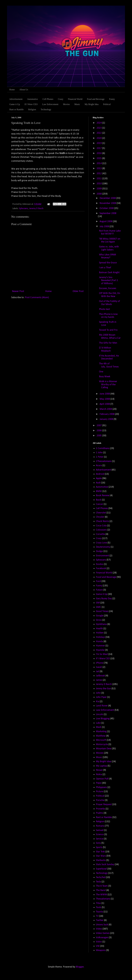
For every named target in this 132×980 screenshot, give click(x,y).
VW (98, 946)
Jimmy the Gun (103, 689)
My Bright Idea (92, 104)
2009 (99, 189)
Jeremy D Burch (36, 209)
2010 (99, 184)
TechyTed (101, 877)
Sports (99, 847)
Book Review (103, 496)
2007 (99, 426)
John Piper (101, 697)
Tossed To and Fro (108, 330)
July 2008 (105, 227)
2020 (99, 138)
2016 (99, 153)
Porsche (100, 800)
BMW (99, 491)
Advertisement (16, 99)
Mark (99, 727)
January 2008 (107, 419)
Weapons (101, 950)
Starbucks (101, 860)
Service (100, 839)
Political (107, 104)
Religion (32, 109)
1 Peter (100, 457)
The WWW (101, 895)
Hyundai (100, 650)
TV (97, 916)
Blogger (80, 967)
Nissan (99, 770)
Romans (100, 826)
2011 (99, 179)
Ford (98, 581)
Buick (99, 500)
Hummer (100, 646)
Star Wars (101, 856)
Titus (98, 903)
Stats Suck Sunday (105, 865)
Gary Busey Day (104, 599)
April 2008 (105, 404)
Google (100, 616)
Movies (66, 104)
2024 (99, 123)
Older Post (78, 291)
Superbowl (101, 869)
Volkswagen (102, 938)
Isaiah (99, 667)
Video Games (103, 933)
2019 (99, 143)
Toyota (99, 912)
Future (99, 590)
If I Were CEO (31, 104)
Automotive (32, 99)
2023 (99, 128)
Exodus (100, 564)
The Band (101, 890)
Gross (99, 620)
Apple (99, 478)
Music (77, 104)
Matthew (101, 736)
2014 (99, 163)
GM (98, 603)
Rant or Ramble (16, 109)
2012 (99, 174)
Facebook (101, 568)
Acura (99, 466)
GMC (99, 607)
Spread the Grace (108, 263)
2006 (99, 431)
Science (100, 835)
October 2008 (107, 208)
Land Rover (102, 706)
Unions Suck (102, 925)
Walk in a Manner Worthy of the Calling (108, 385)
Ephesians (24, 209)
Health (99, 629)
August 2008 (106, 222)
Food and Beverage (96, 99)
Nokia (99, 774)
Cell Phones (48, 99)
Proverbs (100, 809)
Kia (98, 702)
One (101, 372)
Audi (98, 483)
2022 (99, 133)
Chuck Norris (102, 521)
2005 (99, 436)
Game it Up (15, 104)
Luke (98, 723)
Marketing (101, 732)
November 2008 (108, 203)
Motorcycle (102, 744)
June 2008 (105, 394)
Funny (112, 99)
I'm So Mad (102, 654)
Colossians (101, 530)
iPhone (99, 663)
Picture (100, 792)
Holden (100, 633)
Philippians (101, 787)
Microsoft (101, 740)
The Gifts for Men (108, 343)
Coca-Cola (101, 526)
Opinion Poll (102, 779)
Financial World (75, 99)
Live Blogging (103, 719)
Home (12, 90)
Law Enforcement (50, 104)
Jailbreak (100, 676)
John (98, 693)
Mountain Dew (104, 749)
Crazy (61, 99)
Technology (46, 109)
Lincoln (100, 714)
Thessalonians (103, 899)
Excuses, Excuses (108, 288)
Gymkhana (101, 624)
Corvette (100, 534)
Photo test (104, 309)
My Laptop (101, 766)
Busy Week (105, 377)
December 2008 (108, 198)
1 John (99, 453)
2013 (99, 168)
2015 (99, 158)
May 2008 (105, 399)
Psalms (99, 813)
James (99, 680)
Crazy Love (101, 543)
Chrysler (100, 517)
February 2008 (107, 414)
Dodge (99, 551)
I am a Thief (105, 268)
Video (99, 929)
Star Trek (100, 852)
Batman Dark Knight (109, 273)
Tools (99, 907)
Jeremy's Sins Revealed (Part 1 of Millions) (109, 280)
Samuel (100, 830)
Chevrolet (101, 513)
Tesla (98, 882)
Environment (102, 556)
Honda (99, 642)
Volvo (99, 942)
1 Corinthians (103, 448)
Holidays (100, 637)
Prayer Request (104, 804)
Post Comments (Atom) (37, 298)
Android (100, 474)
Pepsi (99, 783)
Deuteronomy (103, 547)
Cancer (99, 504)
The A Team (102, 886)
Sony (98, 843)
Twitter (100, 920)
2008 (99, 194)
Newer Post (18, 291)
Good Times (102, 611)
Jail (98, 672)
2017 (99, 148)
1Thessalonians (104, 461)
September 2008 (108, 213)
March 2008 (106, 409)
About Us (24, 90)
